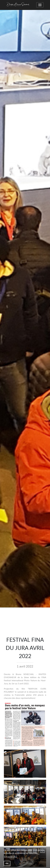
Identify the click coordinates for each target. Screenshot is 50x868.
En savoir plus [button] (11, 857)
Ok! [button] (7, 863)
